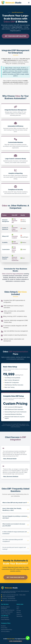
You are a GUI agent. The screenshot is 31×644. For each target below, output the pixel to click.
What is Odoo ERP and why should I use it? (15, 504)
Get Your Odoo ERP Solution (15, 36)
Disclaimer (3, 626)
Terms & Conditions (5, 631)
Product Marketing (5, 619)
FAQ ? (18, 609)
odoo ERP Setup (5, 616)
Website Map (19, 616)
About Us (19, 612)
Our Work (19, 611)
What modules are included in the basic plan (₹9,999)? (15, 526)
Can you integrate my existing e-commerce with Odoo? (15, 519)
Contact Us (19, 614)
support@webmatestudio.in (11, 600)
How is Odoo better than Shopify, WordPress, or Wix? (15, 511)
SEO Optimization (5, 618)
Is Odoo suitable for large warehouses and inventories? (15, 534)
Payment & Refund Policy (7, 630)
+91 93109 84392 (11, 599)
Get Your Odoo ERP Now (15, 579)
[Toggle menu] (29, 3)
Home (9, 12)
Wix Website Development (7, 612)
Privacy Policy (4, 628)
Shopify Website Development (8, 610)
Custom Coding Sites (6, 614)
